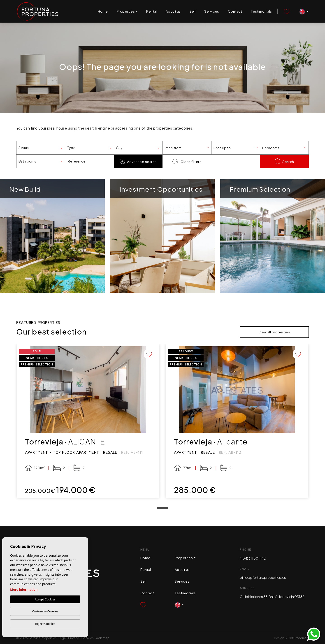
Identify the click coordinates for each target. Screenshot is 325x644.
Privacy (74, 638)
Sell (193, 11)
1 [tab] (162, 508)
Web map (102, 638)
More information (24, 589)
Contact (235, 11)
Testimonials (261, 11)
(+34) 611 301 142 (253, 558)
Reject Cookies (45, 624)
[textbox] (42, 148)
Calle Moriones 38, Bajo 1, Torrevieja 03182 (272, 596)
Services (212, 11)
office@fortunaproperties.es (263, 577)
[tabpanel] (88, 421)
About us (173, 11)
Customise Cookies (45, 611)
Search (284, 161)
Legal (62, 638)
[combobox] (41, 148)
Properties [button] (126, 11)
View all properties (274, 332)
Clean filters (187, 162)
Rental (152, 11)
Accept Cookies (45, 599)
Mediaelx (302, 638)
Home (103, 11)
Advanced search (138, 162)
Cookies (87, 638)
